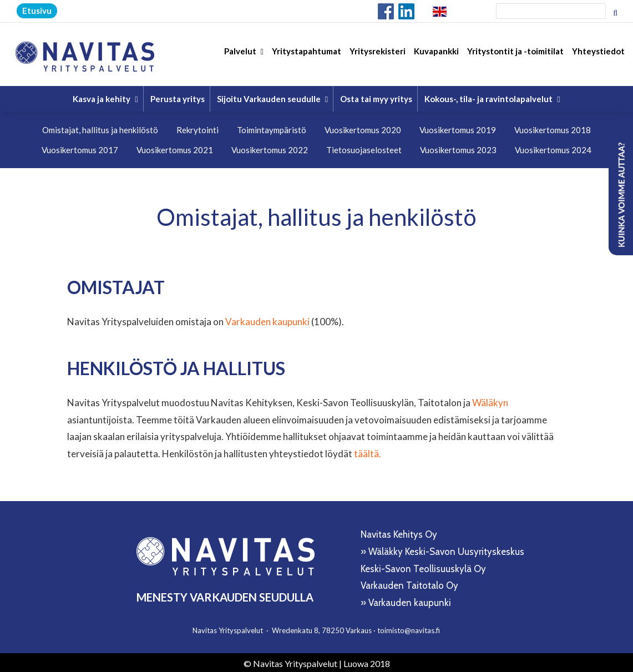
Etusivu (37, 11)
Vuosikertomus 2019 (458, 128)
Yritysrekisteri (378, 56)
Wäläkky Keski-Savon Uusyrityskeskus (446, 549)
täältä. (368, 451)
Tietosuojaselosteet (364, 148)
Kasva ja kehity (105, 97)
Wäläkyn (490, 400)
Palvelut (244, 56)
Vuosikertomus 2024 (553, 148)
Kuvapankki (436, 56)
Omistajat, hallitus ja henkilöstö (100, 128)
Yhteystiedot (598, 56)
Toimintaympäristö (272, 128)
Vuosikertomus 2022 (270, 148)
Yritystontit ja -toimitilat (515, 56)
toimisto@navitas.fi (409, 628)
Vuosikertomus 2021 (175, 148)
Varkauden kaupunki (267, 319)
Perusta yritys (178, 97)
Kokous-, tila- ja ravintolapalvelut (492, 97)
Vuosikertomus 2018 (553, 128)
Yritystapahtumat (307, 56)
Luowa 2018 (367, 661)
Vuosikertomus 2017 (80, 148)
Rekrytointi (198, 128)
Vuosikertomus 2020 (363, 128)
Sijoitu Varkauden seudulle (272, 97)
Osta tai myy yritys (376, 97)
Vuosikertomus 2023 (458, 148)
